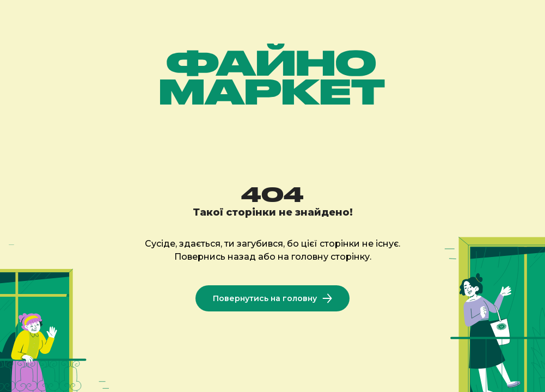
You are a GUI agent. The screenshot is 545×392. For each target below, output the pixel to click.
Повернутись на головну (272, 298)
